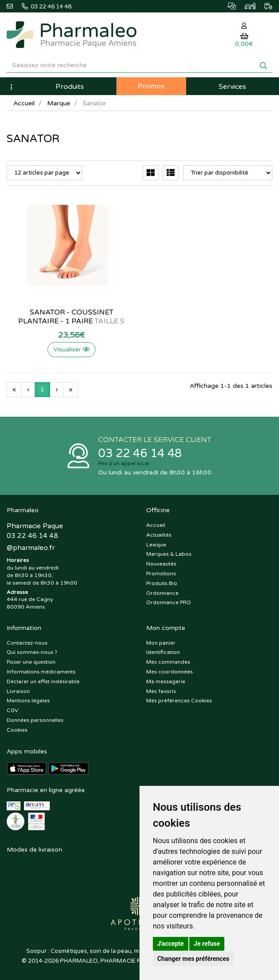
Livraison (18, 691)
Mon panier (161, 643)
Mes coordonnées (169, 672)
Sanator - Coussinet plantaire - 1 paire (70, 317)
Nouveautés (161, 564)
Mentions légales (28, 701)
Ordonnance (162, 593)
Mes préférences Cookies (179, 701)
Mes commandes (168, 662)
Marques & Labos (169, 554)
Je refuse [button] (207, 944)
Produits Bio (162, 583)
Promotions (161, 574)
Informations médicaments (41, 672)
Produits (70, 87)
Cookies (17, 730)
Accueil (24, 103)
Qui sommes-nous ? (32, 652)
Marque (59, 103)
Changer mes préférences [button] (193, 959)
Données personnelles (35, 720)
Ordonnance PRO (169, 602)
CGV (12, 710)
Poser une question (31, 662)
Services (232, 87)
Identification (163, 652)
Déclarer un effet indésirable (43, 681)
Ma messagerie (166, 681)
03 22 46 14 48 (140, 453)
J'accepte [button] (171, 944)
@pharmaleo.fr (31, 548)
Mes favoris (161, 691)
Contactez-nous (27, 643)
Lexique (156, 545)
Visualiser (70, 349)
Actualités (159, 535)
